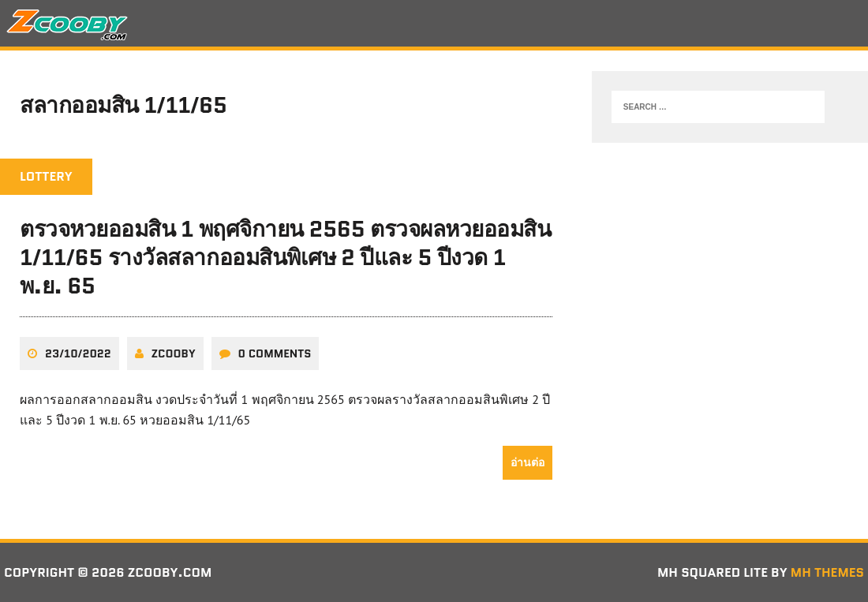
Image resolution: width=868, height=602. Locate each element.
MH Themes (827, 572)
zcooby (174, 353)
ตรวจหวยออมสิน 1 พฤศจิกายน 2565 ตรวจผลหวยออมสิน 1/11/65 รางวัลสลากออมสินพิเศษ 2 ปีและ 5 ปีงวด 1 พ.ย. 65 (285, 258)
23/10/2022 (78, 353)
